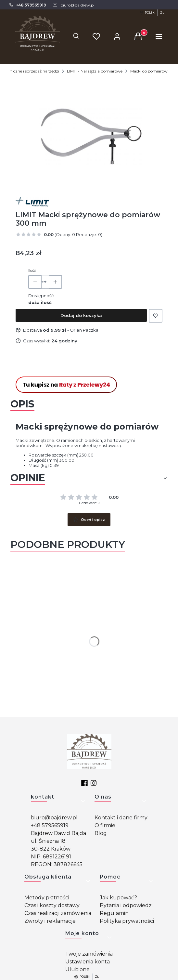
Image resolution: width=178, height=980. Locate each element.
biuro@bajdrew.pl (54, 818)
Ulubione (77, 969)
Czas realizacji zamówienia (58, 913)
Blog (101, 833)
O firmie (105, 825)
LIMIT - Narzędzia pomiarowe (95, 71)
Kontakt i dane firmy (121, 818)
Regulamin (114, 913)
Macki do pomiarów (149, 71)
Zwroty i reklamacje (50, 921)
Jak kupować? (118, 898)
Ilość (32, 271)
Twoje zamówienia (89, 954)
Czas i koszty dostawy (52, 905)
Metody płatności (47, 898)
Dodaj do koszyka (81, 315)
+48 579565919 (50, 825)
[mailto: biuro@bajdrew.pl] (73, 5)
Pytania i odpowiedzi (126, 905)
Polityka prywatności (127, 921)
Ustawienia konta (88, 962)
